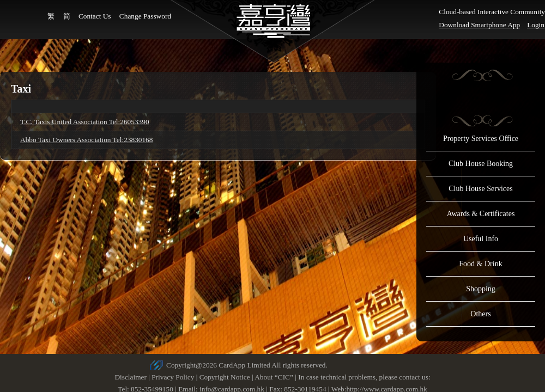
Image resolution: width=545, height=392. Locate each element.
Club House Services (480, 189)
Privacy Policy (173, 377)
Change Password (145, 16)
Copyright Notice (225, 377)
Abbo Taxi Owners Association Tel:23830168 (86, 140)
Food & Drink (480, 264)
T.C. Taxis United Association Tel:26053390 (85, 122)
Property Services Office (481, 139)
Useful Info (481, 239)
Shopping (481, 289)
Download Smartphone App (479, 25)
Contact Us (95, 16)
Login (536, 25)
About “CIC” (274, 377)
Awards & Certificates (481, 214)
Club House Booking (481, 164)
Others (480, 314)
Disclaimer (130, 377)
